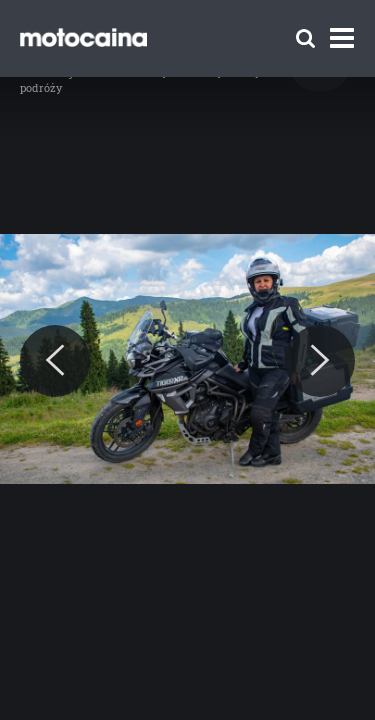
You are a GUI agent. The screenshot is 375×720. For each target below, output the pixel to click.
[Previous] (55, 361)
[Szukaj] (305, 38)
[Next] (320, 361)
